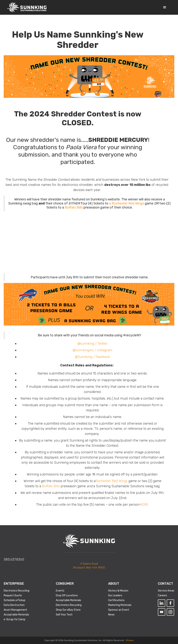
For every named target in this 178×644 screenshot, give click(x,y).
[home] (27, 7)
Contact (166, 584)
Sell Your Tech (64, 615)
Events (60, 591)
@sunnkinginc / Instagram (92, 350)
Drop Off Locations (67, 595)
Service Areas (166, 591)
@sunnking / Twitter (93, 344)
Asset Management (15, 610)
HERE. (144, 505)
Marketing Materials (120, 605)
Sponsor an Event (119, 610)
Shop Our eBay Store (68, 610)
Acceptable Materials (16, 615)
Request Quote (13, 595)
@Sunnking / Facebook (92, 357)
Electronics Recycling (17, 591)
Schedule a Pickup (15, 600)
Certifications (116, 600)
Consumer (65, 584)
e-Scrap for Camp (15, 619)
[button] (165, 7)
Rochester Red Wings (111, 481)
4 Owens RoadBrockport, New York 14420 (89, 566)
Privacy (130, 640)
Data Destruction (14, 605)
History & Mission (118, 591)
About (114, 584)
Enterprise (14, 584)
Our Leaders (115, 595)
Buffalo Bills (74, 207)
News (111, 615)
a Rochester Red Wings (127, 203)
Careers (162, 595)
